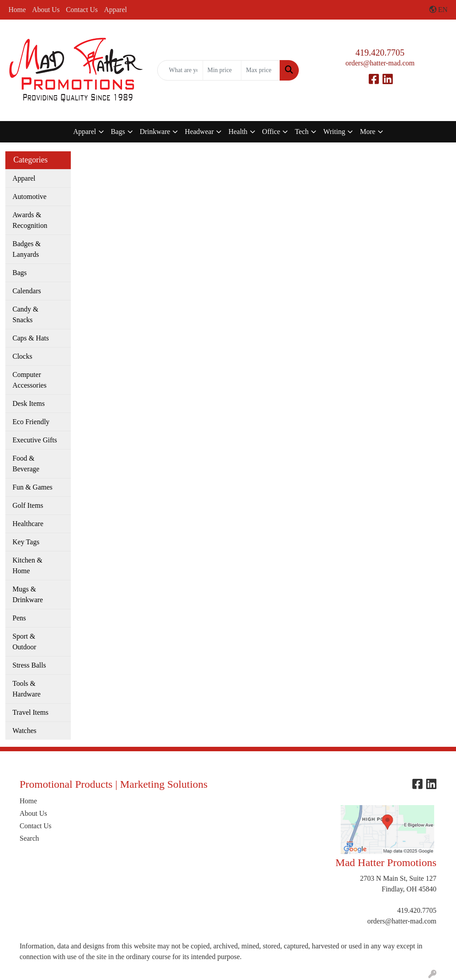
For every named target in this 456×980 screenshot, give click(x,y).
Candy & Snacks (25, 314)
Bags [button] (118, 132)
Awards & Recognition (30, 220)
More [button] (368, 132)
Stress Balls (29, 665)
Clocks (22, 356)
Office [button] (271, 132)
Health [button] (238, 132)
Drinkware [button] (155, 132)
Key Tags (26, 542)
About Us (46, 10)
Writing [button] (334, 132)
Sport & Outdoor (24, 642)
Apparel (115, 10)
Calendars (27, 291)
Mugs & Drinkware (28, 594)
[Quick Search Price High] (260, 70)
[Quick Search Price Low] (222, 70)
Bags (20, 273)
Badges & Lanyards (27, 249)
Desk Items (28, 403)
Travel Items (31, 712)
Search (29, 838)
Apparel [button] (85, 132)
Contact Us (82, 10)
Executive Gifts (35, 440)
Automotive (29, 196)
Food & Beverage (26, 464)
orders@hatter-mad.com (380, 63)
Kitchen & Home (27, 565)
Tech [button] (302, 132)
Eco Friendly (31, 422)
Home (17, 10)
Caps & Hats (31, 338)
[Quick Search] (180, 70)
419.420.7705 (380, 53)
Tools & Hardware (26, 689)
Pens (19, 618)
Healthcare (28, 524)
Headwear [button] (199, 132)
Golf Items (28, 505)
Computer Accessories (29, 380)
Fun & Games (33, 487)
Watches (24, 731)
